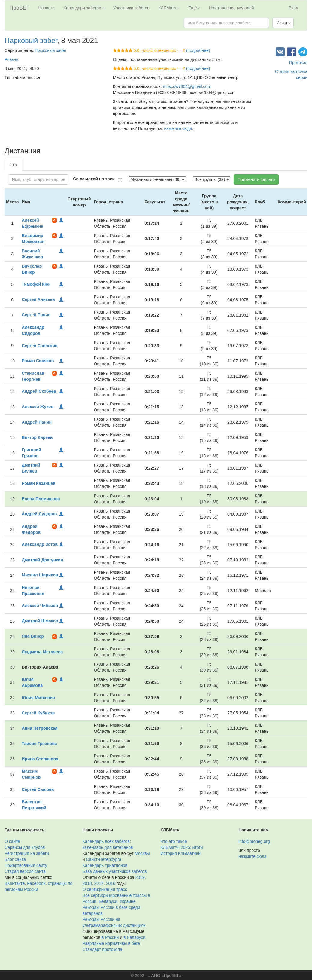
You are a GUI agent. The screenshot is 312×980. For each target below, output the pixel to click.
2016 (111, 883)
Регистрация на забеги (27, 853)
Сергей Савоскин (39, 346)
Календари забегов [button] (84, 8)
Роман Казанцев (38, 483)
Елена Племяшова (41, 499)
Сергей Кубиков (38, 713)
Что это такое (174, 841)
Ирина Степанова (40, 759)
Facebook (36, 883)
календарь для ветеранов (108, 847)
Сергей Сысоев (38, 789)
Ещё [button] (194, 8)
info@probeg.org (254, 841)
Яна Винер (33, 636)
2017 (99, 883)
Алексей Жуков (38, 407)
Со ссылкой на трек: (94, 179)
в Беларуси (134, 937)
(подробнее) (198, 50)
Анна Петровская (39, 728)
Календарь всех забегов (106, 841)
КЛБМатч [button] (169, 8)
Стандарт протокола (102, 949)
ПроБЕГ (19, 8)
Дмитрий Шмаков (40, 621)
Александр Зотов (40, 544)
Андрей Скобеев (39, 391)
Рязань (11, 59)
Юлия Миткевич (38, 698)
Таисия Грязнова (39, 744)
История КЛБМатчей (181, 853)
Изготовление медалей (232, 8)
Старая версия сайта (25, 871)
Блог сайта (15, 859)
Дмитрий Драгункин (42, 560)
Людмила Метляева (42, 652)
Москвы (142, 853)
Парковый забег (31, 40)
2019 (140, 877)
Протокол (298, 62)
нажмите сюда (178, 128)
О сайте (12, 841)
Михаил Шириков (40, 575)
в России (110, 937)
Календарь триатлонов (105, 865)
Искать (283, 23)
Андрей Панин (37, 422)
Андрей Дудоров (39, 514)
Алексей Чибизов (40, 606)
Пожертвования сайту (26, 865)
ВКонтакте (15, 883)
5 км (13, 164)
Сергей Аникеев (38, 299)
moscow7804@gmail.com (187, 86)
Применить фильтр (256, 179)
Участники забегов (131, 8)
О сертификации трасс (105, 889)
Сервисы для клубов (25, 847)
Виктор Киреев (37, 437)
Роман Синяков (38, 361)
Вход (293, 8)
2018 (87, 883)
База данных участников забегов (115, 871)
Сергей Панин (36, 315)
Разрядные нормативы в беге (111, 943)
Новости (47, 8)
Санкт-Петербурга (103, 859)
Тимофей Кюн (36, 284)
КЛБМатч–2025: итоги (182, 847)
